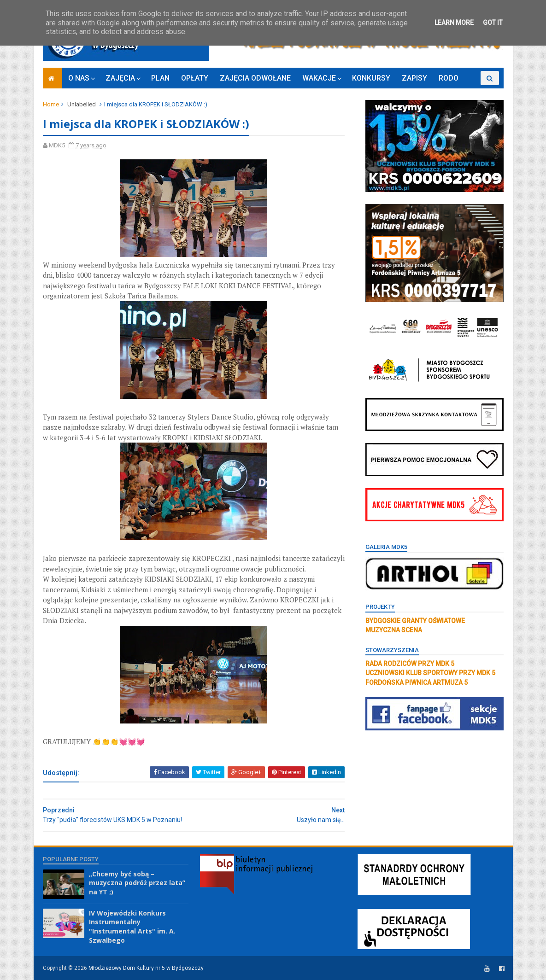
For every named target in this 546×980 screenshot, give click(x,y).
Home (51, 104)
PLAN (160, 78)
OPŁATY (195, 78)
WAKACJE (319, 78)
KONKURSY (371, 78)
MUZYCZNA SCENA (394, 630)
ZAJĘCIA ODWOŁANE (255, 78)
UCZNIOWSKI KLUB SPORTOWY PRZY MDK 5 (430, 673)
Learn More (454, 23)
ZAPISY (414, 78)
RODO (449, 78)
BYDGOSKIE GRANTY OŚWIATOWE (415, 621)
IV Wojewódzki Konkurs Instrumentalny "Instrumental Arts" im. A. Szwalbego (132, 927)
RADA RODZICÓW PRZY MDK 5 (410, 664)
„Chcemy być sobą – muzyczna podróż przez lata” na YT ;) (137, 883)
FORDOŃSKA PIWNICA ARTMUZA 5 (417, 682)
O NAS (79, 78)
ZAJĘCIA (120, 78)
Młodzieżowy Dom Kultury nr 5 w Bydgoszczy (146, 968)
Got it (493, 23)
